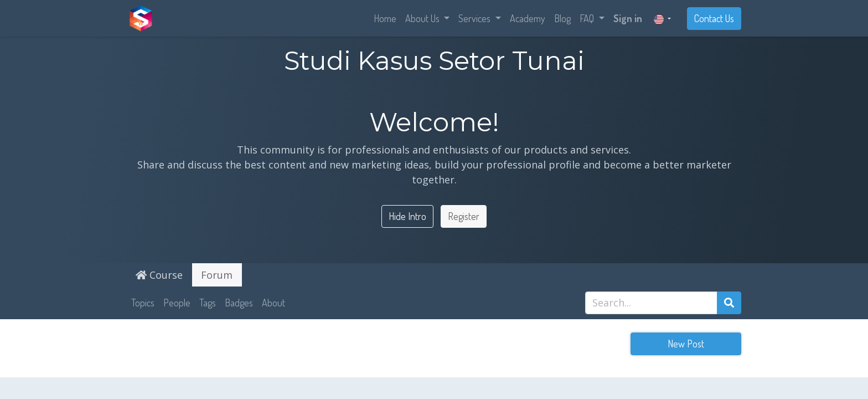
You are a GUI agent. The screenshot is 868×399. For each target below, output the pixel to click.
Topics (143, 303)
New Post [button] (686, 344)
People (177, 303)
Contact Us (714, 18)
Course (159, 275)
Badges (239, 303)
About (273, 303)
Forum (217, 275)
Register (464, 216)
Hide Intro (407, 216)
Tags (208, 303)
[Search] (729, 303)
